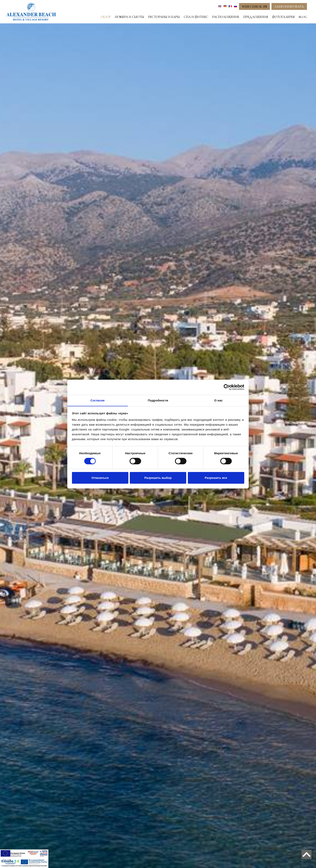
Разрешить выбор (158, 478)
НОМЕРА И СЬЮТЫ (129, 17)
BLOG (303, 17)
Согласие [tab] (98, 400)
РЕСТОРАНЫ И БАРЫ (164, 17)
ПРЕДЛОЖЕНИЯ (256, 17)
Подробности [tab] (158, 400)
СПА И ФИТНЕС (196, 17)
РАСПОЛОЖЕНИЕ (226, 17)
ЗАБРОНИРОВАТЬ (289, 6)
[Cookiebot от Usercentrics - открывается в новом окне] (227, 387)
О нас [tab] (218, 400)
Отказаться (100, 478)
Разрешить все (216, 478)
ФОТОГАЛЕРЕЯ (283, 17)
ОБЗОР (106, 17)
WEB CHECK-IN (254, 6)
